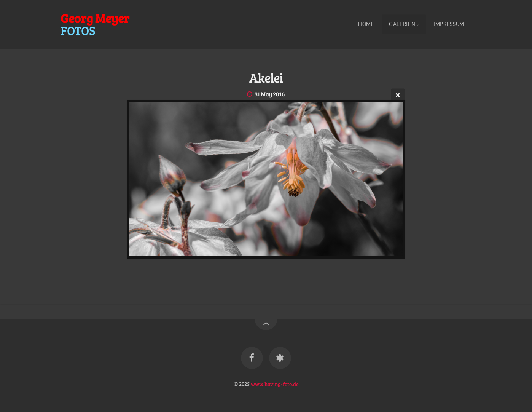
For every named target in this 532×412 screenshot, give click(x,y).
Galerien (402, 24)
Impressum (449, 24)
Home (366, 24)
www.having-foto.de (275, 383)
